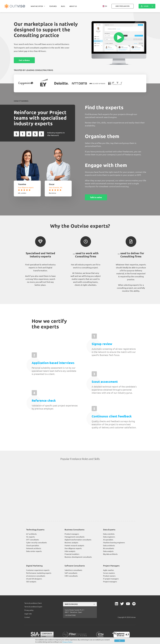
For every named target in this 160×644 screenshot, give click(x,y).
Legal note (28, 614)
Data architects (109, 545)
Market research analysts (74, 545)
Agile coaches (108, 570)
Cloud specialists (33, 545)
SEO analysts (31, 581)
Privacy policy (29, 610)
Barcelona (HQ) (71, 604)
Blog (63, 6)
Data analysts (108, 551)
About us (73, 6)
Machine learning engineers (114, 542)
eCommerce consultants (36, 576)
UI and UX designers (34, 579)
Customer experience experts (38, 570)
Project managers (110, 581)
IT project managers (111, 579)
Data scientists (109, 534)
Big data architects (110, 554)
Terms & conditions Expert (33, 607)
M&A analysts (70, 551)
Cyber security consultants (36, 542)
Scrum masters (109, 573)
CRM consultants (71, 576)
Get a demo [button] (24, 60)
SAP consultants (71, 573)
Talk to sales (96, 197)
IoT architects (31, 534)
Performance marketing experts (39, 573)
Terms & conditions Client (33, 603)
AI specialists (108, 540)
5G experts (30, 537)
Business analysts (71, 542)
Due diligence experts (73, 548)
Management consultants (75, 537)
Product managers (72, 534)
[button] (105, 6)
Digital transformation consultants (78, 540)
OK (120, 641)
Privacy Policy (67, 642)
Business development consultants (78, 557)
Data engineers (109, 537)
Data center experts (34, 551)
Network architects (34, 548)
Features (53, 6)
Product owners (109, 576)
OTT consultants (33, 540)
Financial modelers (72, 554)
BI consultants (109, 548)
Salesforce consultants (73, 570)
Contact (27, 617)
